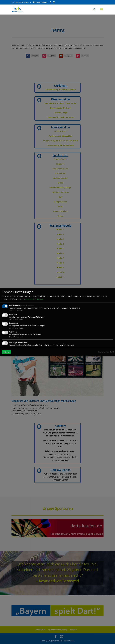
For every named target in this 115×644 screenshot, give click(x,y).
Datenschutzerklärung (34, 299)
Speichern (6, 352)
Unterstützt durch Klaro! (106, 352)
